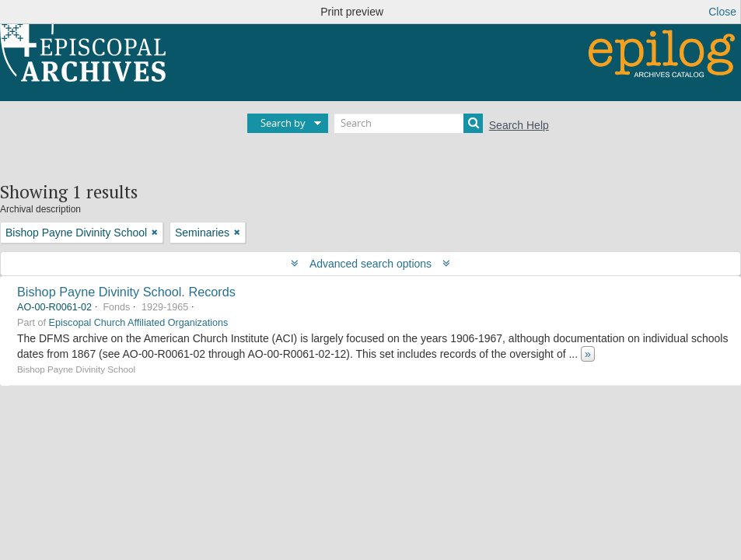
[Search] (409, 123)
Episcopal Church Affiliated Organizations (139, 323)
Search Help (519, 125)
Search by (283, 123)
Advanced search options (370, 264)
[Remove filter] (155, 233)
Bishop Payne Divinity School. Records (126, 292)
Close (722, 12)
